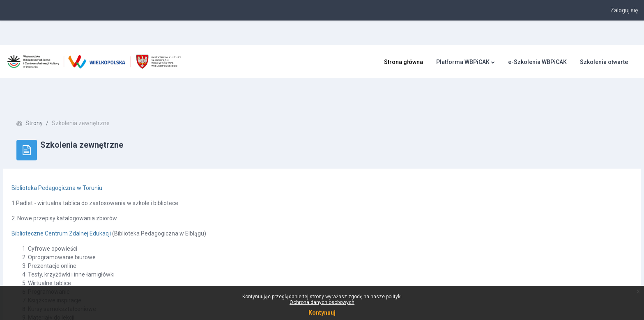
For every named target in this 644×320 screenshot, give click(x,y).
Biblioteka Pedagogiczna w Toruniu (77, 163)
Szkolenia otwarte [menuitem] (604, 62)
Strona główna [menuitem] (404, 62)
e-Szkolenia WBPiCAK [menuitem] (537, 62)
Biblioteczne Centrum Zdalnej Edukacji (81, 209)
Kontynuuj (322, 313)
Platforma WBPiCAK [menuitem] (463, 62)
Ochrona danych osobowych (322, 302)
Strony (54, 98)
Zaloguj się (624, 10)
